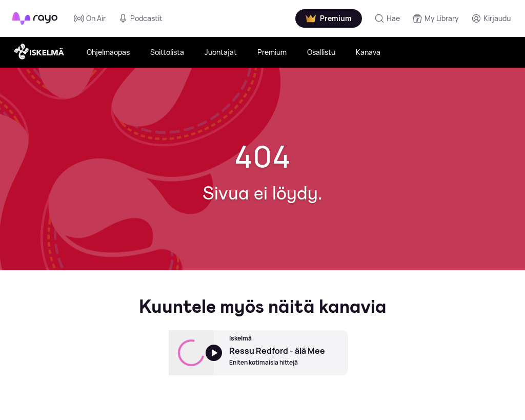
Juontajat (221, 52)
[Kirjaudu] (491, 18)
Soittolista (167, 52)
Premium (272, 52)
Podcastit (140, 18)
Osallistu (321, 52)
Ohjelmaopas (108, 52)
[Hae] (387, 18)
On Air (90, 18)
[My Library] (436, 18)
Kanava (368, 52)
